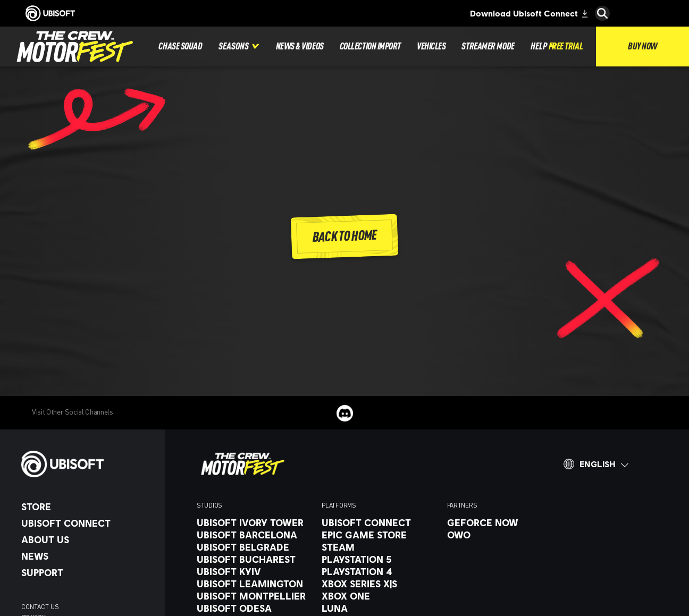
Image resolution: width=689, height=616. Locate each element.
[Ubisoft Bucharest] (254, 559)
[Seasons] (239, 47)
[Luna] (379, 608)
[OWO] (504, 535)
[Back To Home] (345, 237)
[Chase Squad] (180, 47)
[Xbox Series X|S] (379, 584)
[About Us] (88, 539)
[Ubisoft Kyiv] (254, 571)
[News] (88, 556)
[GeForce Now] (504, 522)
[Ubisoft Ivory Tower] (254, 522)
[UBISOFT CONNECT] (88, 523)
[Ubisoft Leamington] (254, 584)
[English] (596, 464)
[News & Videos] (300, 47)
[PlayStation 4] (379, 571)
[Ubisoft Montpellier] (254, 596)
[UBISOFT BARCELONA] (254, 535)
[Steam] (379, 547)
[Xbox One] (379, 596)
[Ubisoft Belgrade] (254, 547)
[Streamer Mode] (488, 47)
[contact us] (88, 607)
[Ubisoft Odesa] (254, 608)
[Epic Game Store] (379, 535)
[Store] (88, 507)
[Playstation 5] (379, 559)
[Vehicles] (431, 47)
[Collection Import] (370, 47)
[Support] (88, 572)
